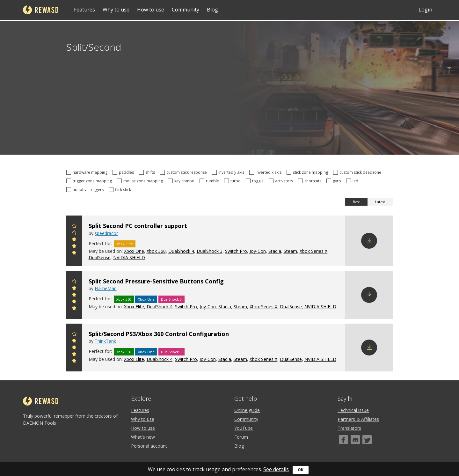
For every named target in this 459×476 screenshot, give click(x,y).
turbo (233, 181)
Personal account (149, 446)
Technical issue (353, 410)
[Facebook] (343, 440)
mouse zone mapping (141, 181)
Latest (380, 202)
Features (84, 10)
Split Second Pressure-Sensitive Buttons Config (156, 281)
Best (356, 202)
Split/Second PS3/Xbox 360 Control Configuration (159, 334)
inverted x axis (266, 172)
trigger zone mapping (90, 181)
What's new (143, 437)
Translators (349, 428)
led (353, 181)
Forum (241, 437)
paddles (124, 172)
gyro (335, 181)
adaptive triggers (86, 190)
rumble (210, 181)
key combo (182, 181)
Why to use (116, 10)
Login (425, 10)
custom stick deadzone (358, 172)
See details (276, 469)
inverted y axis (229, 172)
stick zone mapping (308, 172)
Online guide (247, 410)
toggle (256, 181)
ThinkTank (105, 341)
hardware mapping (88, 172)
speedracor (106, 233)
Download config (369, 241)
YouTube (244, 428)
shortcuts (311, 181)
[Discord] (355, 440)
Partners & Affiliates (358, 419)
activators (282, 181)
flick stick (121, 190)
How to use (151, 10)
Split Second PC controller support (138, 226)
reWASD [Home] (41, 10)
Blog (212, 10)
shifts (148, 172)
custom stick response (184, 172)
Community (186, 10)
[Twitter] (367, 440)
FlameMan (106, 288)
